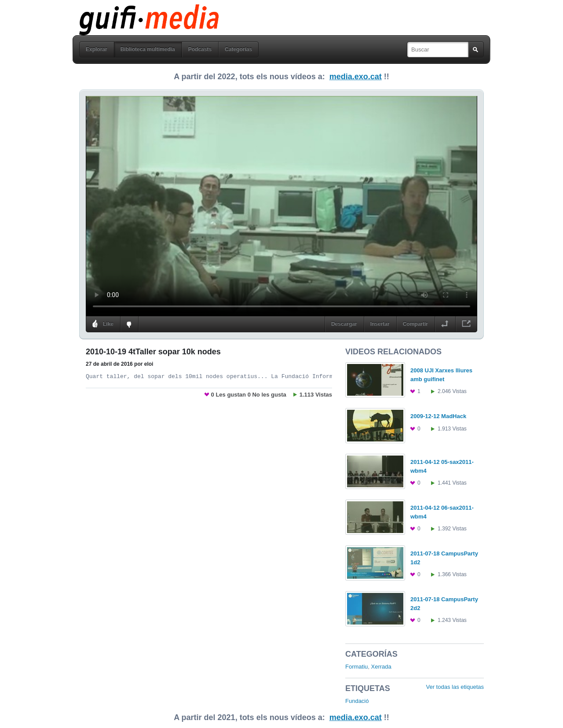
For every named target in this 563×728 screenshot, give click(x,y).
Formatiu (356, 667)
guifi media (126, 11)
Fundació (357, 701)
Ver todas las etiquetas (455, 687)
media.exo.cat (356, 77)
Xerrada (381, 667)
